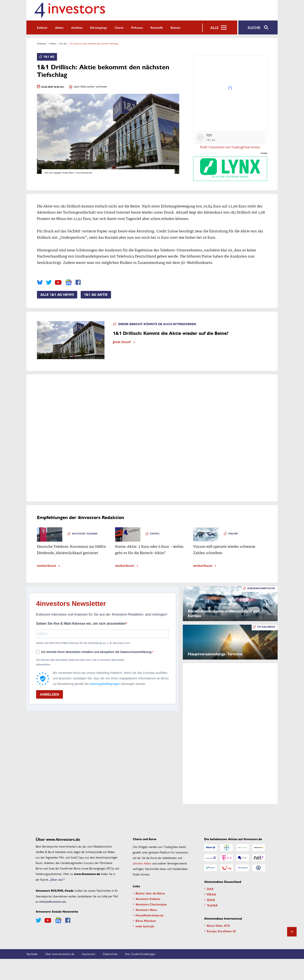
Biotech (175, 27)
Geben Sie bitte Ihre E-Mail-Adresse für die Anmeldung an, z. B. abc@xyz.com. (83, 643)
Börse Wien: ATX (218, 925)
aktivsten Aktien (142, 863)
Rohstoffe (157, 27)
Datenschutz (110, 954)
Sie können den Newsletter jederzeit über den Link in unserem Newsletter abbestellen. (80, 662)
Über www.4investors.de (60, 954)
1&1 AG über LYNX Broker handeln (230, 169)
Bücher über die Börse (150, 893)
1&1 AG (63, 44)
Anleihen (77, 27)
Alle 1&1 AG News (57, 295)
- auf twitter (101, 87)
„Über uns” (57, 879)
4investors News (146, 910)
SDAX (211, 900)
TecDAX (212, 905)
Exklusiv (42, 27)
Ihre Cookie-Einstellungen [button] (140, 954)
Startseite (32, 954)
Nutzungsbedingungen (105, 684)
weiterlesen (47, 565)
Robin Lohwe (87, 87)
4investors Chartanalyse (151, 904)
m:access (137, 27)
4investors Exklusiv (148, 899)
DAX (210, 889)
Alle (214, 27)
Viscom (233, 534)
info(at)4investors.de (53, 901)
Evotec (155, 534)
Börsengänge (99, 27)
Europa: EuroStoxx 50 (221, 931)
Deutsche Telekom (85, 534)
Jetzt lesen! (122, 341)
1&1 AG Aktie (96, 295)
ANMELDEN (50, 694)
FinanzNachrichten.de (149, 915)
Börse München (146, 921)
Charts (119, 27)
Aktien (59, 27)
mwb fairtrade (145, 926)
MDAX (212, 894)
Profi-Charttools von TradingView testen (230, 147)
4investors (42, 44)
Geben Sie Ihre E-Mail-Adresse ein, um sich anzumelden (81, 624)
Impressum (89, 954)
